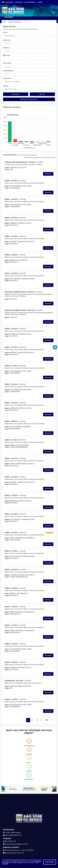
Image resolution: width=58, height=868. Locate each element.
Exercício (7, 40)
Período (6, 55)
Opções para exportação (29, 99)
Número (6, 48)
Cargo (6, 86)
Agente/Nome (8, 71)
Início (5, 22)
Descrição (7, 63)
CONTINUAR (50, 862)
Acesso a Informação (15, 22)
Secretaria (7, 78)
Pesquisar (16, 94)
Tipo (5, 32)
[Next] (47, 720)
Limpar (42, 94)
